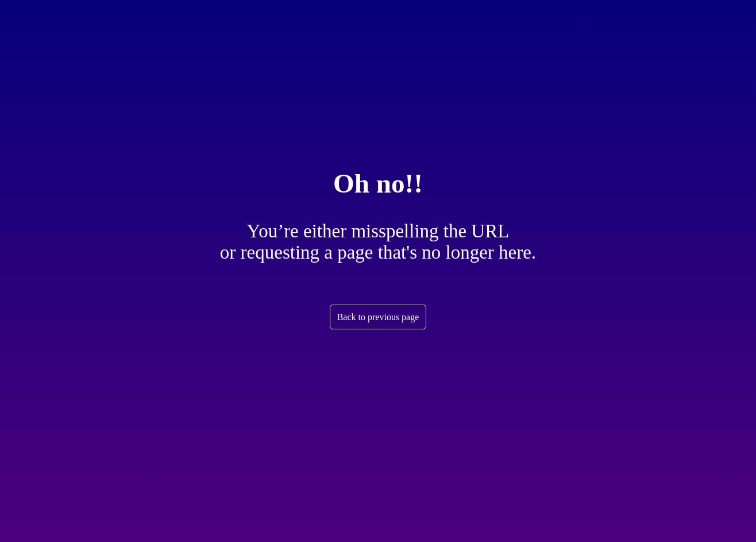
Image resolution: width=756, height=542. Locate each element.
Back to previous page (378, 317)
